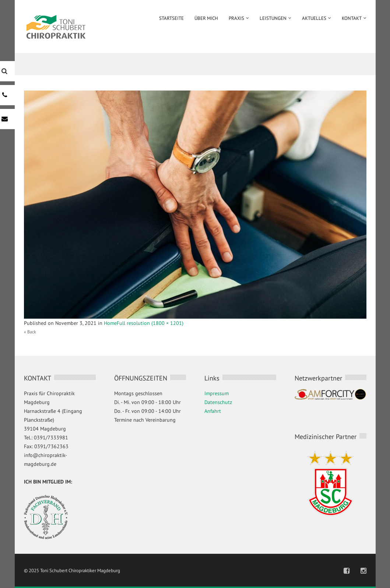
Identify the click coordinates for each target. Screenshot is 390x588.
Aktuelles (314, 18)
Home (110, 323)
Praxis (236, 18)
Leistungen (273, 18)
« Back (30, 332)
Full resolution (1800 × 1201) (150, 323)
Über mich (206, 18)
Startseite (171, 18)
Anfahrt (213, 411)
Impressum (217, 393)
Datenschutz (218, 402)
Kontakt (352, 18)
